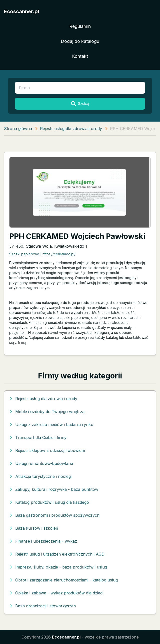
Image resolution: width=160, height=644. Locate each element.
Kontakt (80, 56)
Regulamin (80, 26)
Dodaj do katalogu (80, 41)
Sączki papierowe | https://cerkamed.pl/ (42, 254)
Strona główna (18, 129)
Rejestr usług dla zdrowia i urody (71, 129)
